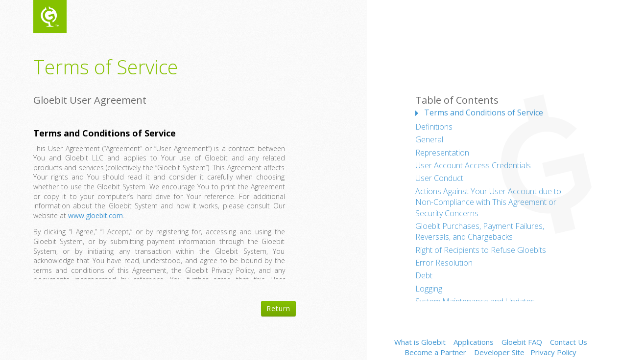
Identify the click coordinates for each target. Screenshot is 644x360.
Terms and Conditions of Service (484, 112)
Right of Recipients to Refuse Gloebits (481, 250)
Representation (442, 153)
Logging (429, 289)
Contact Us (569, 342)
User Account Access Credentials (473, 165)
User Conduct (439, 178)
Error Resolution (444, 263)
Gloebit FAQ (522, 342)
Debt (424, 275)
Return (278, 308)
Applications (474, 342)
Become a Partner (435, 352)
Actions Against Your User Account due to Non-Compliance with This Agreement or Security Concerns (488, 202)
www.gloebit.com (95, 215)
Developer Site (499, 352)
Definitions (434, 127)
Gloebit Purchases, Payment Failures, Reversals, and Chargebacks (480, 231)
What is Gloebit (420, 342)
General (429, 139)
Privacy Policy (553, 352)
